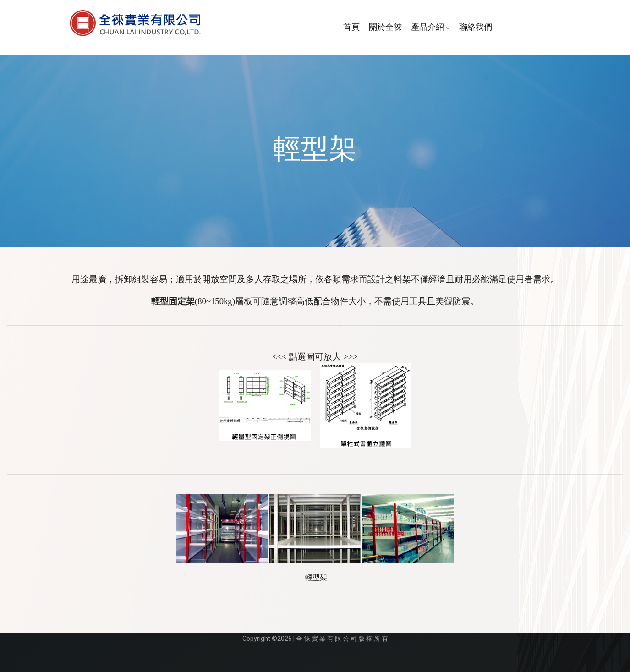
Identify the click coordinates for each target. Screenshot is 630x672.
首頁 (351, 27)
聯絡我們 (476, 27)
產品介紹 (430, 27)
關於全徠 (385, 27)
